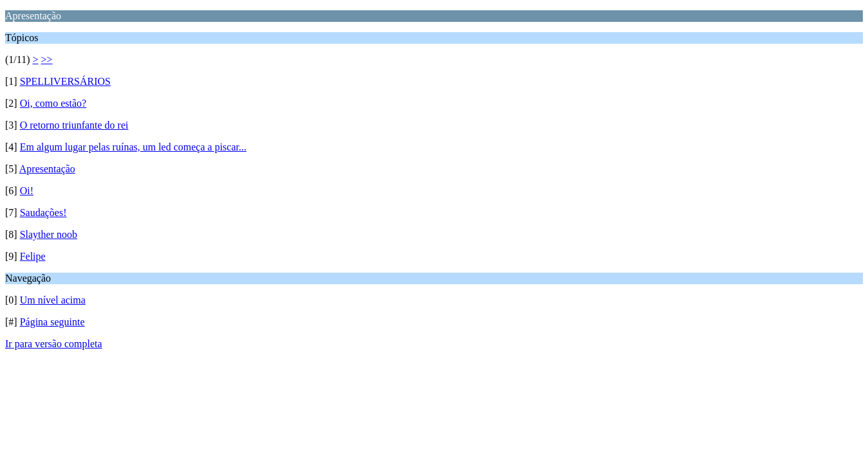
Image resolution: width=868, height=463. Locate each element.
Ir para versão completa (54, 344)
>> (47, 59)
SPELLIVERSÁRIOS (65, 81)
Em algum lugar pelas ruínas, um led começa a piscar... (133, 147)
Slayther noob (49, 234)
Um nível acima (53, 300)
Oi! (27, 191)
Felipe (33, 256)
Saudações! (43, 213)
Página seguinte (52, 322)
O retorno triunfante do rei (74, 125)
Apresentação (47, 169)
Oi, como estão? (53, 103)
